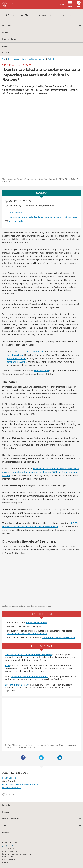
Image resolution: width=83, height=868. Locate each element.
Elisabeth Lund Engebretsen (30, 317)
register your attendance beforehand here (27, 599)
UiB (4, 59)
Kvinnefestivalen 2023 (36, 588)
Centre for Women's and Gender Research (41, 15)
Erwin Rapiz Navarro (17, 324)
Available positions (22, 866)
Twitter (41, 723)
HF (9, 59)
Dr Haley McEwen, (15, 321)
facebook (5, 856)
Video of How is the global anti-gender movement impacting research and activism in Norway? (41, 546)
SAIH (8, 631)
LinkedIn (60, 723)
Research (6, 32)
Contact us (7, 53)
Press (33, 866)
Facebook (23, 723)
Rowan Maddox (41, 336)
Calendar (52, 59)
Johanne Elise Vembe (17, 327)
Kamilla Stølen (15, 178)
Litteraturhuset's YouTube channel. (59, 603)
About (5, 46)
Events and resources (11, 39)
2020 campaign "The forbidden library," (29, 642)
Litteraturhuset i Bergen (17, 650)
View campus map (9, 844)
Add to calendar (16, 187)
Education (7, 25)
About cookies (42, 866)
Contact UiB (9, 866)
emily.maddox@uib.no (12, 753)
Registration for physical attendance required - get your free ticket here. (43, 183)
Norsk (62, 4)
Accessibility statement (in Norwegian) (64, 866)
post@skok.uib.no (9, 811)
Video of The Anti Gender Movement (41, 686)
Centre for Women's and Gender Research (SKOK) (28, 620)
